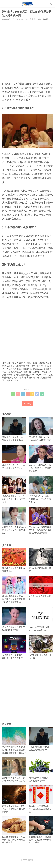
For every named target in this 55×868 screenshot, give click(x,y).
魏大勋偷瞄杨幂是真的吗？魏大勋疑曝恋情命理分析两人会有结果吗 (14, 590)
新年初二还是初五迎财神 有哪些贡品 (14, 560)
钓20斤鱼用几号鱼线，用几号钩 (41, 647)
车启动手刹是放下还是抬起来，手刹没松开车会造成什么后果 (41, 830)
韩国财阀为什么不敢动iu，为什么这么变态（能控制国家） (14, 520)
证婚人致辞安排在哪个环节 (41, 560)
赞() (28, 403)
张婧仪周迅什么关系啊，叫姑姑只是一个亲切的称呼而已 (41, 489)
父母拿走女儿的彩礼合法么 (41, 588)
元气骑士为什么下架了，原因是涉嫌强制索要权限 (14, 647)
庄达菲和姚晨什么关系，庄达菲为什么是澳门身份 (41, 429)
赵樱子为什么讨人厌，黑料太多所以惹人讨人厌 (14, 457)
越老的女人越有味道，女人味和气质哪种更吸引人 (14, 770)
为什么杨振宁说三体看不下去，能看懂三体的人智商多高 (14, 799)
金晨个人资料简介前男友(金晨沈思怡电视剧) (14, 619)
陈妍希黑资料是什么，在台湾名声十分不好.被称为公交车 (14, 489)
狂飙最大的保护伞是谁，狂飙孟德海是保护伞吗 (14, 429)
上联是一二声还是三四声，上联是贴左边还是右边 (41, 799)
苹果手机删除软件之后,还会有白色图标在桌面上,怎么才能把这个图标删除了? (14, 740)
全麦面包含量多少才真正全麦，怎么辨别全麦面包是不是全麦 (14, 830)
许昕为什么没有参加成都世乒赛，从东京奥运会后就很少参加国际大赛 (41, 520)
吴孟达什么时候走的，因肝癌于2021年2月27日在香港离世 (41, 459)
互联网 (45, 19)
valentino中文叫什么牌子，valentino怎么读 (41, 619)
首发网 (10, 377)
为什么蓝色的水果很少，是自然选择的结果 (41, 770)
